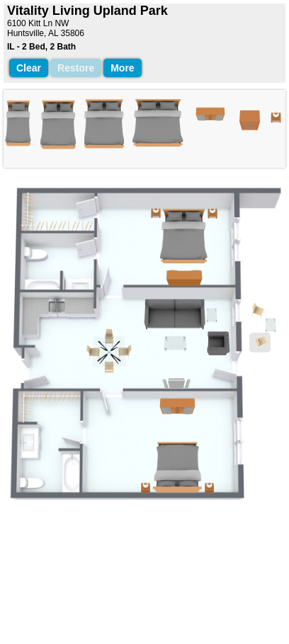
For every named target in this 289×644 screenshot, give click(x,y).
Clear (29, 68)
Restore (76, 68)
